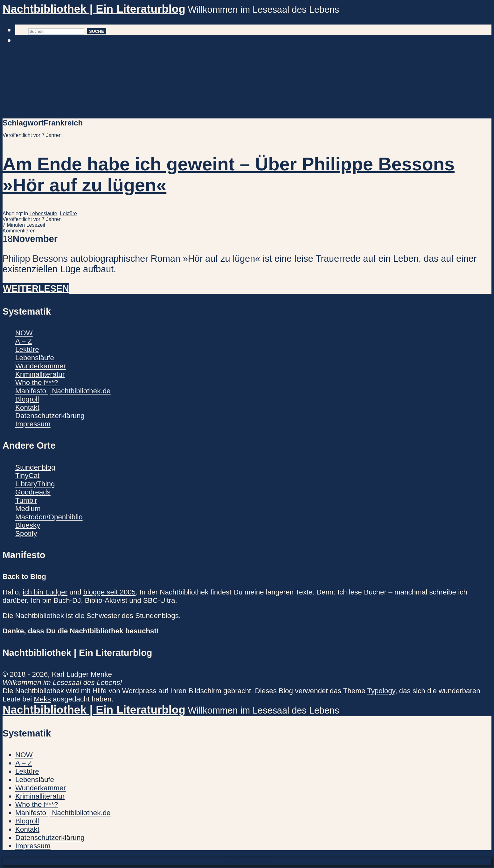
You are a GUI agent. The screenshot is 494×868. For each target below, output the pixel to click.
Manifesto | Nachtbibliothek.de (63, 391)
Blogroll (27, 399)
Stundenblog (35, 467)
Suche (97, 31)
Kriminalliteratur (40, 374)
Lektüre (69, 213)
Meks (42, 699)
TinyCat (27, 476)
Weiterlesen (36, 288)
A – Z (24, 341)
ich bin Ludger (45, 592)
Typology (381, 691)
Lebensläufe (43, 213)
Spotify (26, 534)
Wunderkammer (41, 366)
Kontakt (27, 407)
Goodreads (33, 492)
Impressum (33, 424)
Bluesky (28, 525)
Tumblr (26, 500)
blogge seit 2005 (109, 592)
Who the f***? (37, 383)
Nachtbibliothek (40, 616)
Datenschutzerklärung (50, 416)
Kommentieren (19, 231)
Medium (28, 509)
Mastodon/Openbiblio (49, 517)
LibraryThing (35, 484)
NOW (24, 333)
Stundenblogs (157, 616)
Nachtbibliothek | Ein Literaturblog (94, 9)
